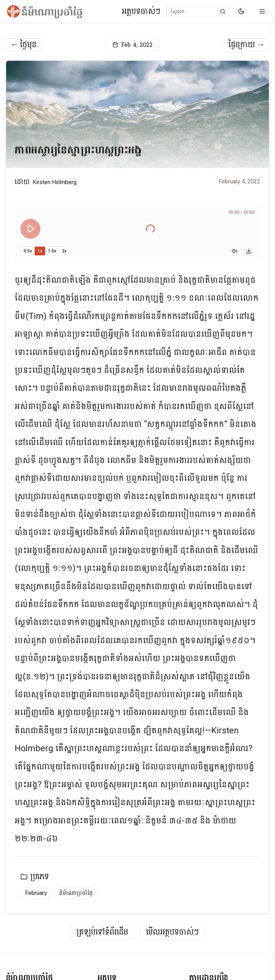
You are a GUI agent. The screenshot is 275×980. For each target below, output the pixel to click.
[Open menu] (262, 11)
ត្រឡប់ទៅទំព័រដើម (102, 932)
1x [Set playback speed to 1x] (40, 251)
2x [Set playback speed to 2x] (64, 251)
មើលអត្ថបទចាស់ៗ (172, 932)
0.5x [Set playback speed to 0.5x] (28, 251)
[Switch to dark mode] (241, 11)
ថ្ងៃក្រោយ (247, 45)
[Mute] (235, 251)
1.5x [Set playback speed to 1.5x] (52, 251)
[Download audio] (249, 251)
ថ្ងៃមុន (23, 45)
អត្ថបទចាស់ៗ (141, 12)
